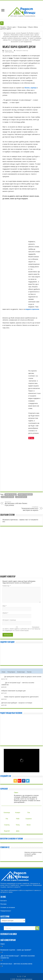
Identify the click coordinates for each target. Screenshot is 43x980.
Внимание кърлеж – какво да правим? (16, 950)
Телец (18, 823)
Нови (3, 672)
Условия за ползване (8, 907)
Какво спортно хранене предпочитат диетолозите (21, 697)
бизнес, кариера (31, 88)
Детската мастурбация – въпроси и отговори (17, 703)
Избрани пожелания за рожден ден (14, 691)
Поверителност (6, 911)
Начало (3, 27)
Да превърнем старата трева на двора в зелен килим (23, 677)
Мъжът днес (12, 27)
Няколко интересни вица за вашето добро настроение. (33, 854)
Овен (16, 792)
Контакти (4, 901)
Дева (17, 829)
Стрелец (7, 823)
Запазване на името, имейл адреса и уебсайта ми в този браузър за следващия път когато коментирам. (21, 629)
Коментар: (7, 586)
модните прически (32, 309)
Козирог (18, 811)
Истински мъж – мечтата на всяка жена (16, 964)
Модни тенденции (25, 494)
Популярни (11, 672)
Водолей (7, 829)
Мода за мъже (11, 494)
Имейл (5, 613)
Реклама (3, 904)
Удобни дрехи (21, 497)
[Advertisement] (21, 466)
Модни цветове (8, 497)
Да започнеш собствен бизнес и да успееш (17, 504)
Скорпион (29, 817)
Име (4, 606)
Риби (17, 817)
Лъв (28, 811)
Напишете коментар (22, 51)
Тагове (29, 672)
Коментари (21, 672)
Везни (28, 823)
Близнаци (7, 811)
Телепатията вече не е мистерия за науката (26, 509)
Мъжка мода (22, 27)
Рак (6, 817)
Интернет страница (9, 620)
